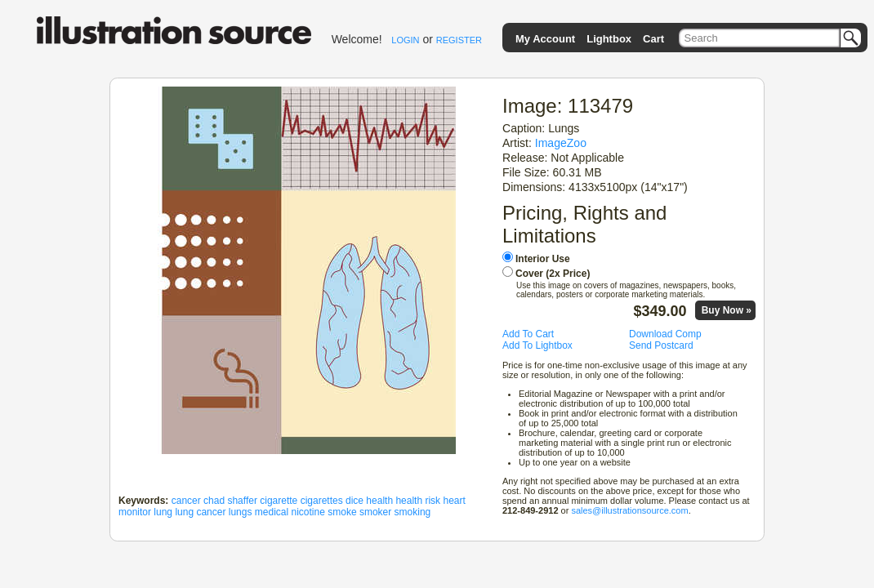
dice (355, 501)
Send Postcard (661, 345)
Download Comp (665, 334)
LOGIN (405, 40)
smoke (342, 512)
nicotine (308, 512)
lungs (241, 512)
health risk (418, 501)
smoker (375, 512)
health (379, 501)
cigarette (279, 501)
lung (163, 512)
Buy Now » (727, 310)
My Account (545, 39)
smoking (413, 512)
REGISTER (459, 40)
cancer (186, 501)
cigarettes (322, 501)
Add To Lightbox (537, 345)
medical (272, 512)
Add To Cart (528, 334)
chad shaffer (230, 501)
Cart (653, 39)
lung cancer (200, 512)
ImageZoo (561, 143)
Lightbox (609, 39)
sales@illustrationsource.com (629, 510)
